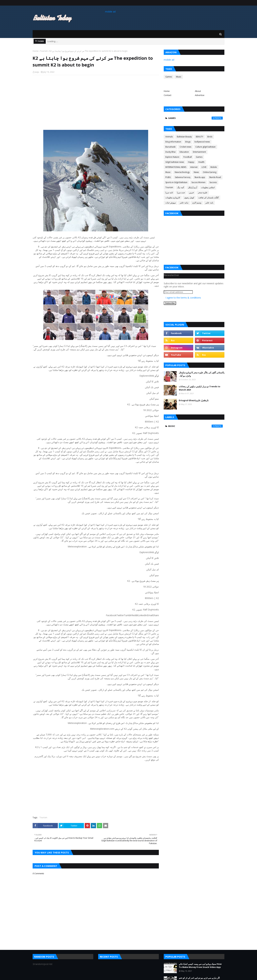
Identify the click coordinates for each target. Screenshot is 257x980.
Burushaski (170, 147)
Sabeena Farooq (183, 177)
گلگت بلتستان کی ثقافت (208, 198)
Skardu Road (215, 177)
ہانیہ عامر (184, 203)
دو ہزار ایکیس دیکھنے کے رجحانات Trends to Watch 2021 (200, 388)
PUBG (168, 177)
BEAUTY (200, 137)
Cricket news (185, 147)
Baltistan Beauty (184, 137)
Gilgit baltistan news (175, 162)
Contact (168, 95)
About (198, 91)
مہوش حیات (171, 203)
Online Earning (210, 172)
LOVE (204, 167)
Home (35, 51)
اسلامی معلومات (208, 187)
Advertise (200, 95)
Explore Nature (172, 157)
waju (37, 72)
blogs (188, 142)
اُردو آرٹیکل (193, 187)
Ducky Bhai (170, 152)
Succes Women (198, 182)
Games (169, 77)
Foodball (188, 157)
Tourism (44, 51)
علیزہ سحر (203, 192)
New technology (182, 172)
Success (213, 182)
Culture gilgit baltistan (205, 147)
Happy (191, 162)
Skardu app (200, 177)
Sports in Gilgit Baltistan (176, 182)
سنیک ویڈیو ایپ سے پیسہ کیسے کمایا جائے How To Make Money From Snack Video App (200, 966)
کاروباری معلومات (173, 198)
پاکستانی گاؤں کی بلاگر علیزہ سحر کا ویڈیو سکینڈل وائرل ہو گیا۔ (202, 374)
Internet (194, 167)
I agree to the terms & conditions (183, 298)
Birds (210, 137)
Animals (169, 137)
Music (179, 77)
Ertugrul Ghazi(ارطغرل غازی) (194, 400)
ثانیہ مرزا (169, 192)
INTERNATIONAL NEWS (176, 167)
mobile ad (110, 12)
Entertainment (199, 152)
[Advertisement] (96, 101)
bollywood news (202, 142)
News (196, 172)
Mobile (214, 167)
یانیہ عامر (209, 203)
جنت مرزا (181, 192)
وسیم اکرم (197, 203)
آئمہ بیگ (181, 187)
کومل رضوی (189, 198)
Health (201, 162)
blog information (173, 142)
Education (184, 152)
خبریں (191, 192)
